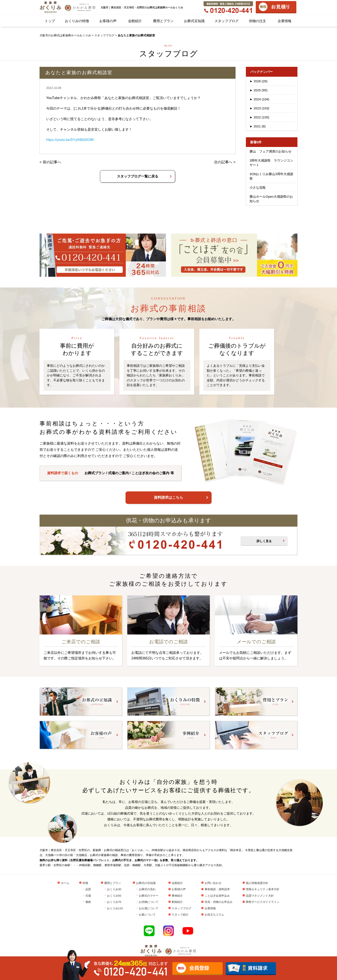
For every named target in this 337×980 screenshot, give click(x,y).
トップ (50, 21)
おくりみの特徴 (77, 21)
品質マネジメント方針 (260, 896)
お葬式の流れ (147, 889)
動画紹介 (177, 902)
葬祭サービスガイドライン (263, 902)
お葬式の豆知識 (146, 883)
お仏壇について (149, 908)
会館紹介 (135, 21)
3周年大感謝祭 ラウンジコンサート (271, 163)
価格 (88, 902)
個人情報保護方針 (257, 883)
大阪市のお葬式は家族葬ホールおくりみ (65, 35)
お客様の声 (108, 21)
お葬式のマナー (149, 896)
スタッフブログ (227, 21)
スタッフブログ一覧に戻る (138, 176)
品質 (88, 889)
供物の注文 (257, 21)
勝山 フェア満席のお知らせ (270, 151)
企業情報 (285, 21)
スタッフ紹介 (180, 915)
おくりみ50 (114, 896)
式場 (88, 896)
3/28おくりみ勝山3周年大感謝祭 (271, 176)
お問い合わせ (213, 883)
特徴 (85, 883)
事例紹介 (177, 896)
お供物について (149, 902)
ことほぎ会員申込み (217, 896)
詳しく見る (264, 541)
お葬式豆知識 (194, 21)
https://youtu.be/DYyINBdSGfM (70, 140)
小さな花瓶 (258, 187)
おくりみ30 (114, 889)
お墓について (147, 915)
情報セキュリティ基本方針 (263, 889)
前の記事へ (52, 162)
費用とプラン (163, 21)
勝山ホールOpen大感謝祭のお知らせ (271, 199)
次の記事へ (223, 162)
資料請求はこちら (168, 498)
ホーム (65, 883)
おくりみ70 (114, 902)
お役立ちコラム (214, 915)
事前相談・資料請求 (217, 889)
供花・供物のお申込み (219, 902)
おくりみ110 (115, 908)
